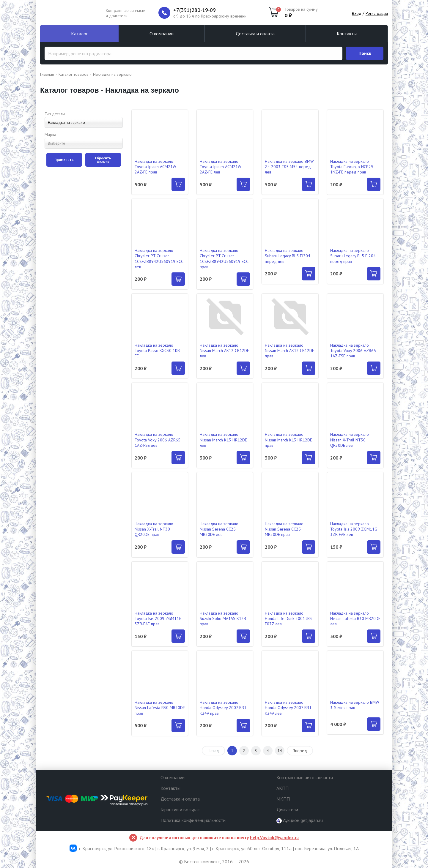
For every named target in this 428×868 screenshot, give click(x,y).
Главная (47, 74)
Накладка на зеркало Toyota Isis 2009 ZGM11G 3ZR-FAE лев (354, 529)
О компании (162, 34)
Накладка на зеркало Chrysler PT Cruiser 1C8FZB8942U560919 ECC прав (224, 259)
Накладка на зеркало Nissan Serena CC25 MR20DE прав (284, 529)
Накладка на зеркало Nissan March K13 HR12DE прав (288, 440)
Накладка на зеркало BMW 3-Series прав (355, 705)
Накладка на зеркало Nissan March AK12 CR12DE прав (289, 351)
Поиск (365, 53)
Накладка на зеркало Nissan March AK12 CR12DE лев (224, 351)
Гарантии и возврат (180, 809)
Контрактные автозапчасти (305, 777)
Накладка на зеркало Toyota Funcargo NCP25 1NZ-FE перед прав (352, 167)
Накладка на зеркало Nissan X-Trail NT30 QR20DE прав (154, 529)
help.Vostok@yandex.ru (274, 838)
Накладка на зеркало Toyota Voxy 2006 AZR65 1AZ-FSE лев (158, 440)
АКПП (283, 788)
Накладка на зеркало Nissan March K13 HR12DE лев (223, 440)
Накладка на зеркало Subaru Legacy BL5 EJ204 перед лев (288, 256)
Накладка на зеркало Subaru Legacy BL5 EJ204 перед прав (353, 256)
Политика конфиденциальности (193, 820)
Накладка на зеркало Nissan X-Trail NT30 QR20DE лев (350, 440)
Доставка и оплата (255, 34)
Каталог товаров (74, 74)
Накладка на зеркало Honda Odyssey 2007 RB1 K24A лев (288, 708)
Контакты (347, 34)
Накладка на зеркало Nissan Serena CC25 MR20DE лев (219, 529)
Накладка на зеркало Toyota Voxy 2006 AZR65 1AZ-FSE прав (353, 351)
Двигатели (287, 809)
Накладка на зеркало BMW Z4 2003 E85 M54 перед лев (289, 167)
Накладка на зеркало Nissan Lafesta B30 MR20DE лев (355, 618)
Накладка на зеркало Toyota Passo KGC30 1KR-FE (158, 351)
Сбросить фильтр (103, 160)
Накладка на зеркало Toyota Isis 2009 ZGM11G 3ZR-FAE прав (158, 618)
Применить (64, 160)
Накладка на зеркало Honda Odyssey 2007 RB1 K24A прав (223, 708)
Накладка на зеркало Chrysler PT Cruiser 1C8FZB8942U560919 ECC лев (159, 259)
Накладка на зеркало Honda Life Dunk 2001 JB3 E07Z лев (288, 618)
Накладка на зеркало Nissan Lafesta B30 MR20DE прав (160, 708)
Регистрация (377, 13)
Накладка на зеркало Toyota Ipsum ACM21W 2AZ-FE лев (221, 167)
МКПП (283, 799)
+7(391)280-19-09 (195, 10)
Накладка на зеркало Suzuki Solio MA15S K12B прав (223, 618)
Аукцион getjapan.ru (300, 820)
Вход (357, 13)
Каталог (79, 34)
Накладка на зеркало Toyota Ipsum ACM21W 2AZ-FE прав (155, 167)
